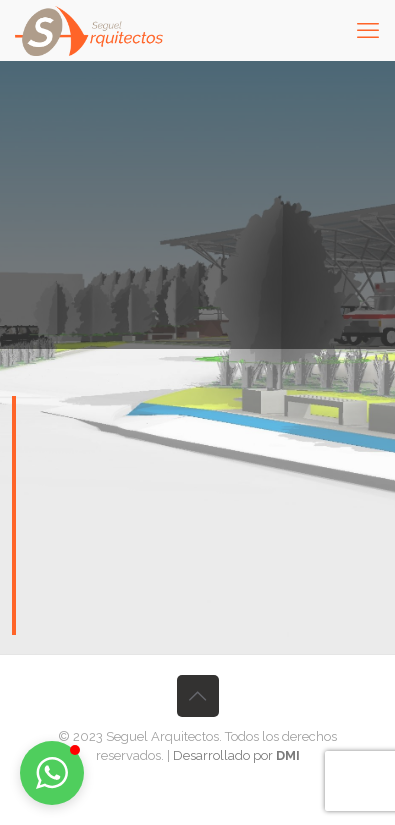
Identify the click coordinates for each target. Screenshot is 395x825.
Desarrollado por (236, 755)
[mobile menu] (368, 30)
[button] (52, 773)
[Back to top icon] (198, 696)
